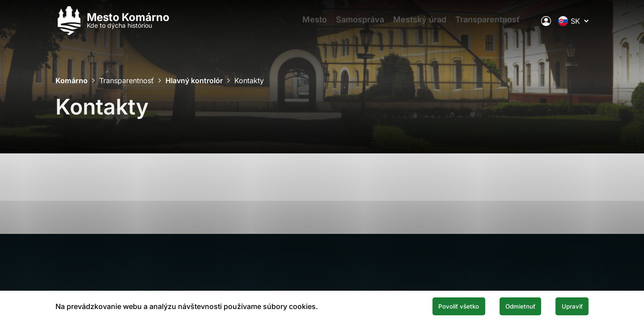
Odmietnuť (504, 305)
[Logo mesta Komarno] (112, 25)
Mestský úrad (423, 25)
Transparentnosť (495, 25)
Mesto (309, 25)
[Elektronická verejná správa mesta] (546, 25)
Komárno (72, 80)
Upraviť (567, 305)
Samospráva (359, 25)
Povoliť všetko (430, 305)
